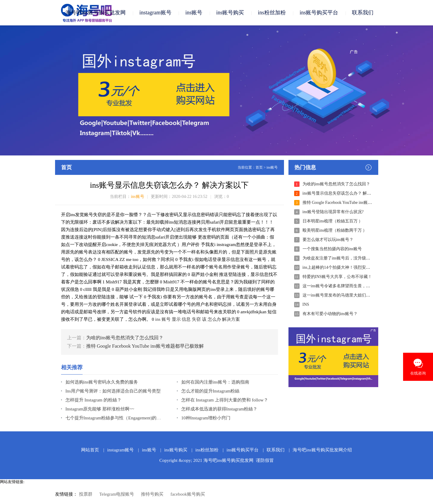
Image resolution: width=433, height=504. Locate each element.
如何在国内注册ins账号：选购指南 (215, 382)
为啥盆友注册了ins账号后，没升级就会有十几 (345, 258)
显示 (176, 319)
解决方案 (231, 319)
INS (306, 304)
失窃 (196, 319)
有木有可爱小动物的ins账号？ (330, 314)
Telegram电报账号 (117, 494)
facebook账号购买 (188, 494)
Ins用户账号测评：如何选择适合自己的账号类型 (113, 391)
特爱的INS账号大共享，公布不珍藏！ (337, 277)
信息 (186, 319)
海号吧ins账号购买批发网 (96, 13)
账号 (166, 319)
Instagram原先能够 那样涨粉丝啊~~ (100, 409)
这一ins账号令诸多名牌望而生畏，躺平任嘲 (343, 286)
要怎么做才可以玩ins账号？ (328, 240)
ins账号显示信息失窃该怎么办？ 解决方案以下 (345, 193)
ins (158, 319)
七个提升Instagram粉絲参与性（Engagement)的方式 (116, 418)
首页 (259, 167)
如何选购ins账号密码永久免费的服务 (102, 382)
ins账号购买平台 (319, 13)
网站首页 (90, 450)
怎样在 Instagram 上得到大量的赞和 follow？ (225, 400)
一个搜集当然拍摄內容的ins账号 (332, 249)
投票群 (86, 494)
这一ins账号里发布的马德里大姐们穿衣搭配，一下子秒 (353, 295)
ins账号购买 (230, 13)
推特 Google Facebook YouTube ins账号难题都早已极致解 (145, 346)
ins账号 (194, 13)
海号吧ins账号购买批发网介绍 (322, 450)
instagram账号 (155, 13)
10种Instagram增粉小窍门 (206, 418)
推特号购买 (152, 494)
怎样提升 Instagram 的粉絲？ (94, 400)
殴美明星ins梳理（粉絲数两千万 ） (335, 230)
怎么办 (214, 319)
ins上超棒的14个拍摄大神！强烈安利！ (338, 267)
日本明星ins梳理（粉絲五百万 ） (333, 221)
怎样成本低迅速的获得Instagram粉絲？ (219, 409)
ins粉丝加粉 (272, 13)
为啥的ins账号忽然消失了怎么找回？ (125, 338)
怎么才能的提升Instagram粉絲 (211, 391)
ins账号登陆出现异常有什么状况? (333, 212)
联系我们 (363, 13)
